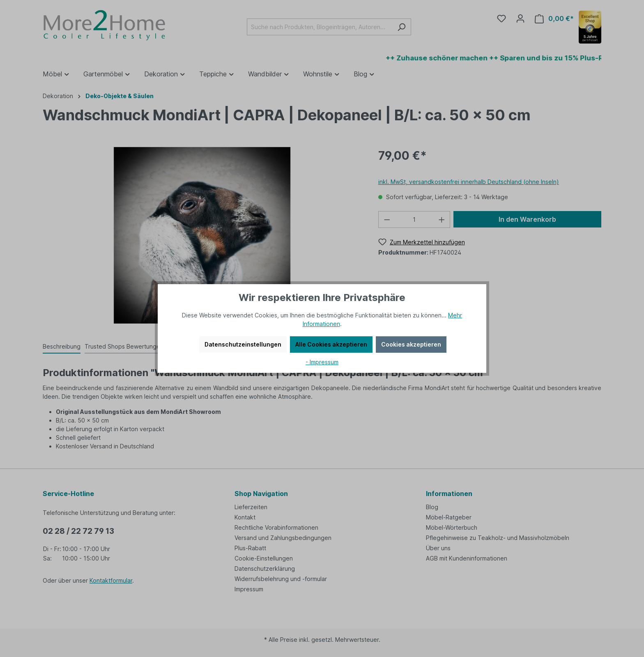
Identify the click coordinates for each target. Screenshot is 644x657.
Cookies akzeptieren (411, 344)
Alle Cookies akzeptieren (331, 344)
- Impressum (322, 362)
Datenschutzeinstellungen (243, 344)
